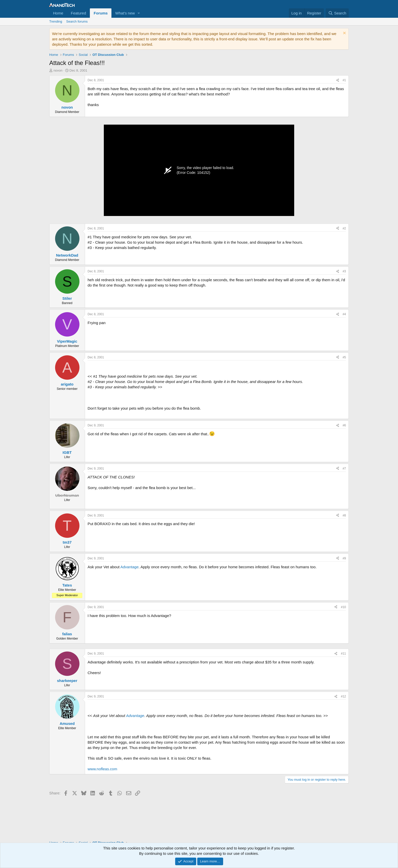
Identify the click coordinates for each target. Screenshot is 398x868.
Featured (78, 13)
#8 (344, 515)
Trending (56, 21)
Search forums (77, 21)
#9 (344, 558)
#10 (343, 607)
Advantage (129, 567)
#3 (344, 271)
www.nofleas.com (102, 769)
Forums (101, 13)
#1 (344, 80)
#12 (343, 696)
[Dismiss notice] (344, 34)
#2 (344, 228)
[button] (139, 13)
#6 (344, 425)
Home (58, 13)
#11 (343, 654)
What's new (125, 13)
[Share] (338, 80)
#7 (344, 469)
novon (58, 70)
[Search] (337, 13)
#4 (344, 314)
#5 (344, 357)
